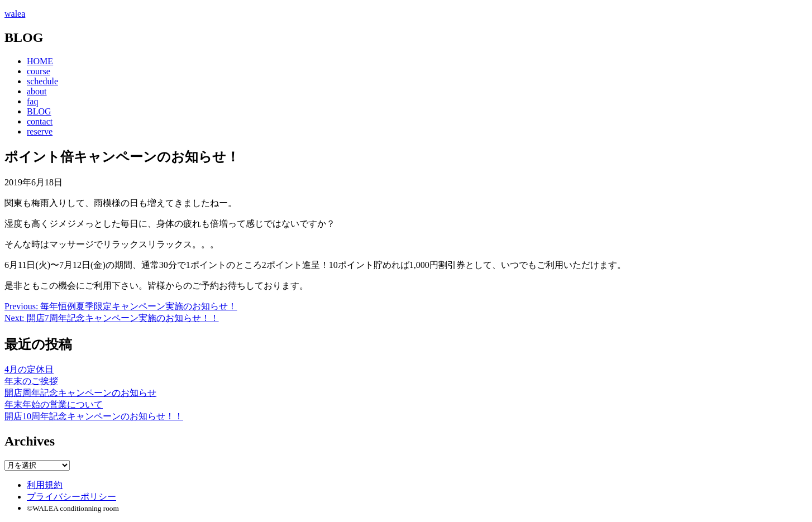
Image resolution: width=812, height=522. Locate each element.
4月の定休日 (29, 369)
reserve (40, 131)
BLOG (39, 111)
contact (40, 121)
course (39, 71)
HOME (40, 61)
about (37, 91)
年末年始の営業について (54, 404)
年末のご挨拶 (31, 381)
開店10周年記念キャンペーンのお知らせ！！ (94, 416)
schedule (42, 81)
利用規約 (45, 485)
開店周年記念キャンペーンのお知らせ (80, 393)
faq (32, 101)
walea (15, 14)
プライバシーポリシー (71, 497)
